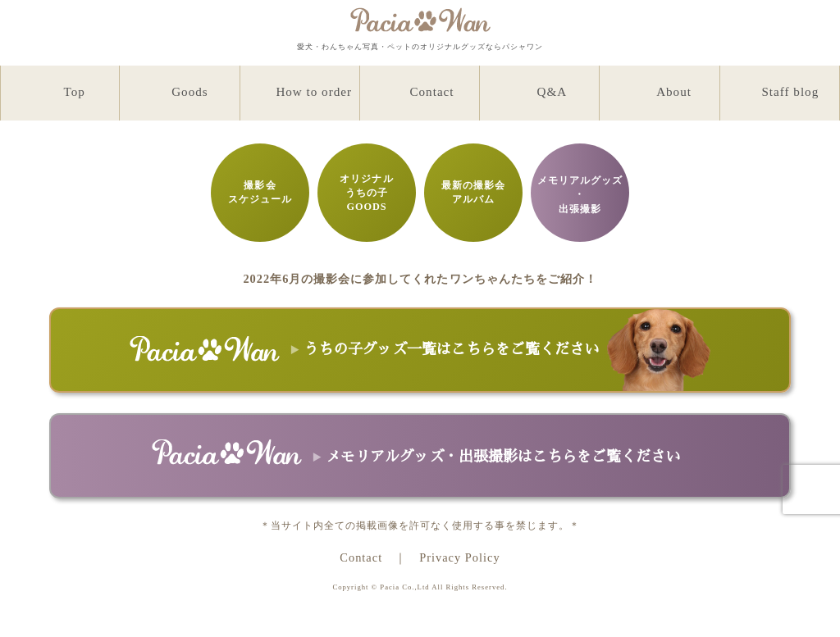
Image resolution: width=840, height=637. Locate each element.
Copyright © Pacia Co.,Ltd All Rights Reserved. (420, 587)
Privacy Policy (459, 557)
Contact (361, 557)
